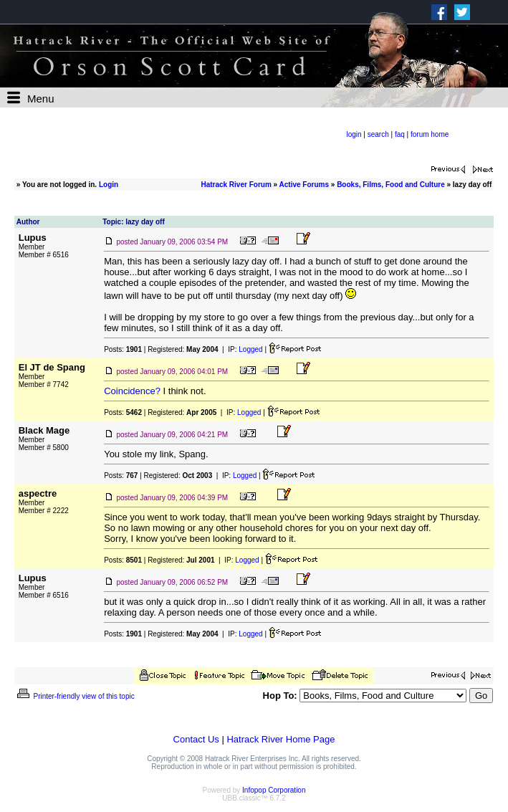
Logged (250, 349)
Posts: (123, 349)
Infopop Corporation (274, 790)
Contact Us (196, 739)
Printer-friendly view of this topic (75, 696)
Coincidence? (132, 391)
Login (109, 185)
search (378, 134)
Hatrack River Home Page (281, 739)
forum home (430, 134)
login (354, 134)
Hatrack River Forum (236, 185)
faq (400, 134)
